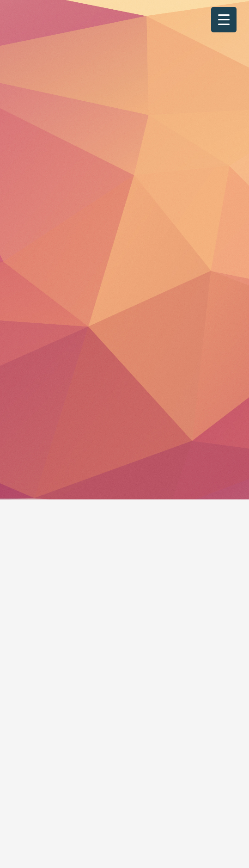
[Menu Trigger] (224, 20)
